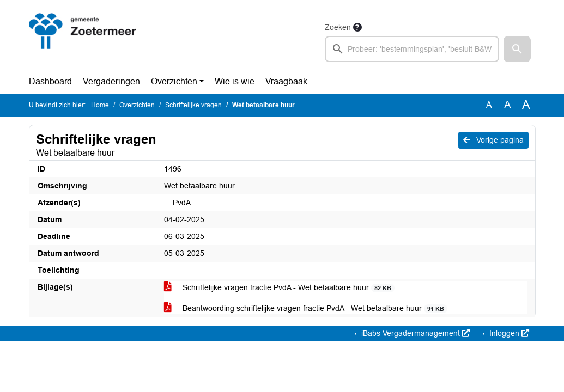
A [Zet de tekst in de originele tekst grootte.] (489, 105)
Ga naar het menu (3, 7)
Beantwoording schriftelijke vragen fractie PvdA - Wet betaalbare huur (306, 308)
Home (100, 105)
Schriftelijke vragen (193, 105)
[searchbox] (412, 49)
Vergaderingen (111, 81)
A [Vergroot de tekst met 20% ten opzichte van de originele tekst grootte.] (508, 105)
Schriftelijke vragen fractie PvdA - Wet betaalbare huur (280, 288)
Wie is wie (235, 81)
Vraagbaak (286, 81)
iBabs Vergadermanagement (414, 333)
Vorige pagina (493, 140)
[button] (517, 49)
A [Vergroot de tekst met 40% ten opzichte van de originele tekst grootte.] (526, 105)
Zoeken (338, 27)
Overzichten (174, 81)
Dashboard (50, 81)
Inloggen (508, 333)
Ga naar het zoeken (1, 7)
